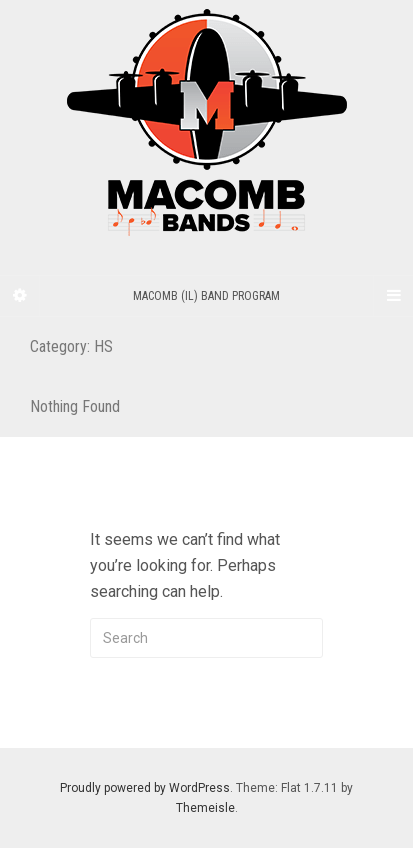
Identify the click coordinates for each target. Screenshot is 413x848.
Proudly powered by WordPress (145, 788)
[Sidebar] (20, 296)
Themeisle (205, 808)
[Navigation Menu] (393, 296)
